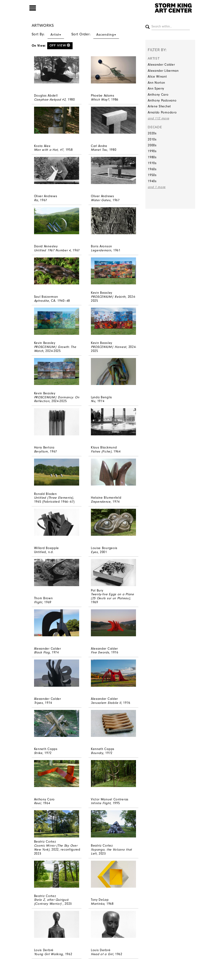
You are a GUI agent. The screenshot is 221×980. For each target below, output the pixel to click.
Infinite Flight (101, 803)
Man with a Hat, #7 (49, 150)
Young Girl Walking (49, 954)
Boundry (97, 753)
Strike (38, 753)
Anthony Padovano (162, 100)
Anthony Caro (158, 95)
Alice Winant (157, 77)
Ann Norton (156, 83)
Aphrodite (42, 301)
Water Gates (101, 200)
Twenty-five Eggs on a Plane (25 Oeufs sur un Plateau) (112, 596)
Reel (38, 803)
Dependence (101, 502)
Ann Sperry (156, 89)
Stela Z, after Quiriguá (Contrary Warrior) (51, 902)
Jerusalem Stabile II (106, 703)
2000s (152, 145)
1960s (152, 169)
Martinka (98, 904)
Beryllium (41, 451)
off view (60, 45)
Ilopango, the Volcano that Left (111, 852)
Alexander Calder (161, 65)
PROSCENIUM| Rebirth (108, 297)
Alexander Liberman (163, 71)
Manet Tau (99, 150)
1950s (152, 175)
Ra (36, 200)
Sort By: (48, 34)
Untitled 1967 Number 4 (52, 250)
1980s (152, 157)
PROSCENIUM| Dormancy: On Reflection (57, 399)
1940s (152, 181)
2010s (152, 139)
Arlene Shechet (159, 106)
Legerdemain (101, 250)
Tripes (39, 703)
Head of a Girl (102, 954)
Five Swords (100, 652)
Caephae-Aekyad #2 (50, 100)
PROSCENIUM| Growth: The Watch (55, 349)
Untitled (40, 552)
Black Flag (42, 652)
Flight (38, 602)
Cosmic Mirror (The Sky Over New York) (56, 848)
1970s (152, 163)
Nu (93, 401)
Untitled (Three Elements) (54, 498)
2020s (152, 133)
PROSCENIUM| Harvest (109, 347)
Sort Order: (95, 34)
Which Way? (100, 100)
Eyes (94, 552)
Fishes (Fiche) (101, 451)
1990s (152, 151)
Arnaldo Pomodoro (162, 112)
